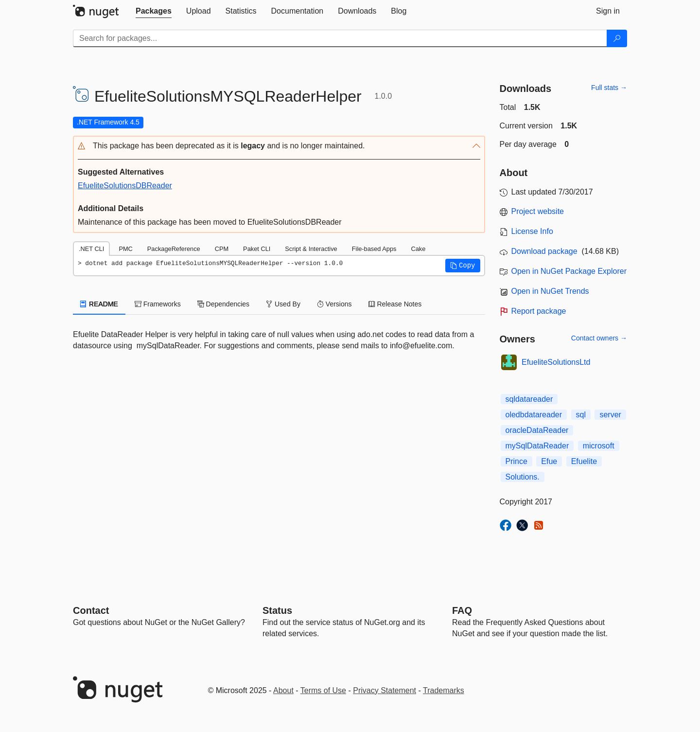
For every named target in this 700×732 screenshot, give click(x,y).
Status (277, 610)
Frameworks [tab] (158, 304)
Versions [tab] (334, 304)
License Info (532, 231)
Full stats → (609, 88)
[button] (279, 146)
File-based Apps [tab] (374, 249)
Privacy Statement (385, 690)
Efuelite (584, 461)
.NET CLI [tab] (91, 249)
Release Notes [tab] (395, 304)
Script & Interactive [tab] (311, 249)
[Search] (617, 38)
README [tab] (99, 304)
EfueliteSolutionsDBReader (125, 186)
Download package (544, 251)
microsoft (599, 446)
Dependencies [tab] (223, 304)
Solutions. (523, 477)
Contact (91, 610)
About (283, 690)
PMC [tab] (125, 249)
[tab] (154, 11)
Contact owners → (599, 338)
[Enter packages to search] (340, 38)
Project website (538, 211)
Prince (516, 461)
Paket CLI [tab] (257, 249)
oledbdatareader (534, 415)
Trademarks (444, 690)
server (610, 415)
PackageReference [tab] (174, 249)
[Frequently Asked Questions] (462, 610)
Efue (549, 461)
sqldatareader (529, 399)
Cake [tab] (418, 249)
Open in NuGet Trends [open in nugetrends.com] (550, 291)
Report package (539, 311)
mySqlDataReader (537, 446)
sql (581, 415)
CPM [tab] (222, 249)
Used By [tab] (283, 304)
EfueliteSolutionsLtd (556, 362)
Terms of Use (323, 690)
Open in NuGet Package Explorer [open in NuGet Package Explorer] (569, 271)
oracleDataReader (537, 430)
